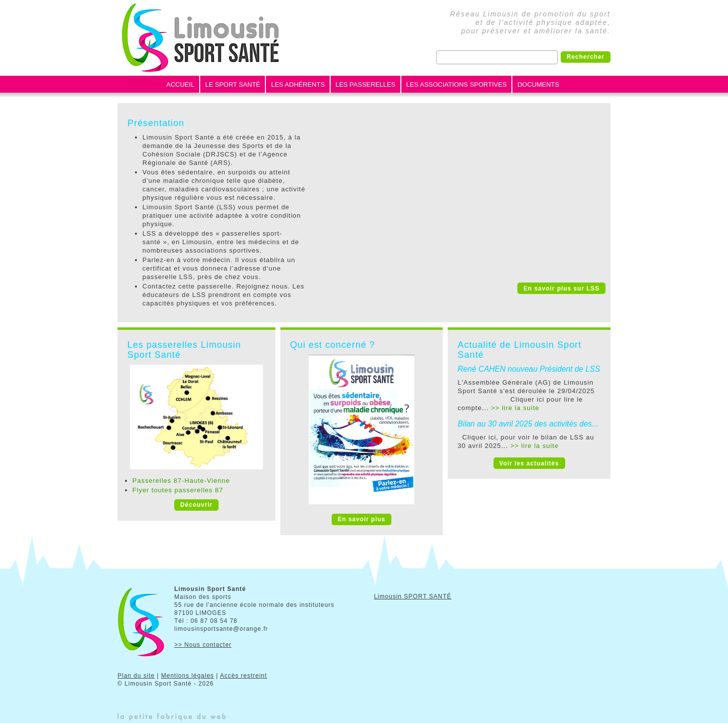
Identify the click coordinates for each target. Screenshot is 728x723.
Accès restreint (243, 676)
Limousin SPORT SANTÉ (413, 596)
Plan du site (136, 676)
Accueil (180, 84)
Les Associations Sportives (457, 84)
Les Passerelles (365, 84)
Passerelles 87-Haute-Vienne (181, 481)
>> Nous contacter (203, 645)
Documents (538, 84)
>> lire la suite (515, 408)
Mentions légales (188, 676)
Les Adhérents (298, 84)
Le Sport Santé (233, 84)
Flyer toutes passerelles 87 (178, 490)
